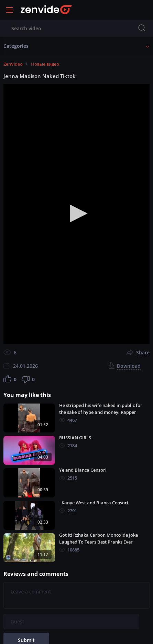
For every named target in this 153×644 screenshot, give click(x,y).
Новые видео (45, 64)
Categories (16, 46)
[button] (76, 213)
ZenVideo (13, 64)
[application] (76, 214)
